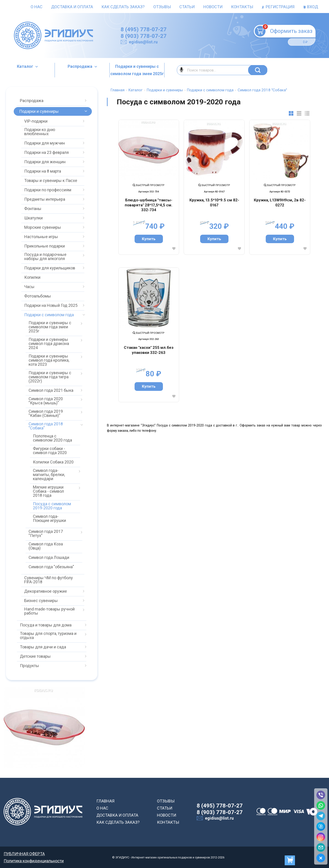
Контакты (242, 7)
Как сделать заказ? (123, 7)
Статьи (187, 7)
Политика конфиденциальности (34, 861)
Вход (310, 7)
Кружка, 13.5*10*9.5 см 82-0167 (214, 203)
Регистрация (278, 7)
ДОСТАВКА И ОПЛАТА (117, 815)
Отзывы (162, 7)
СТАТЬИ (165, 808)
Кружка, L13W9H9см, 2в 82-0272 (280, 203)
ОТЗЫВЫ (166, 801)
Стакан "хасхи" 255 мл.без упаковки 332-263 (149, 350)
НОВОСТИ (167, 815)
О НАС (102, 808)
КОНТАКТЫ (168, 822)
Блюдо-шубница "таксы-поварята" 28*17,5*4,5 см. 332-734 (149, 205)
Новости (213, 7)
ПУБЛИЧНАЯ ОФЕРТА (24, 854)
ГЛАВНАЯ (105, 801)
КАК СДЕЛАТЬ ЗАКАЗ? (118, 822)
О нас (37, 7)
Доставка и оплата (72, 7)
